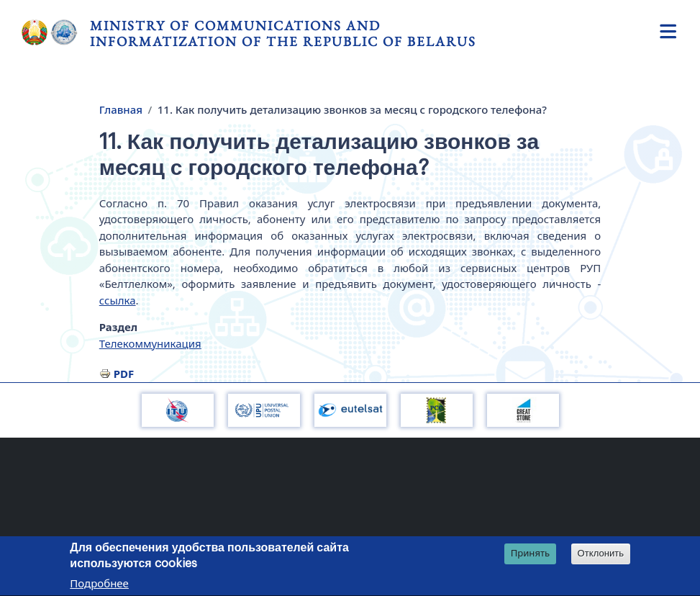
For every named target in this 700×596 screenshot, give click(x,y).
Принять (531, 555)
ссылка (118, 300)
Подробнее (99, 585)
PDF (124, 374)
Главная (121, 109)
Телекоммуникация (150, 343)
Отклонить (601, 555)
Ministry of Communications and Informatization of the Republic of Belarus (283, 33)
